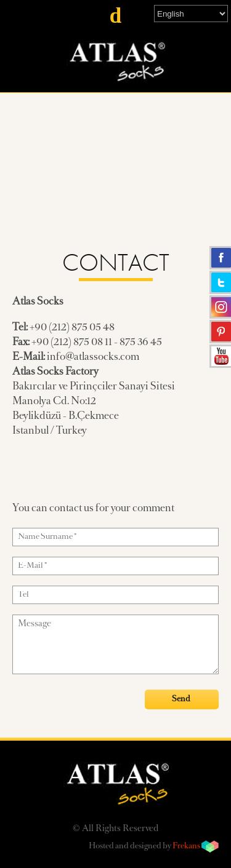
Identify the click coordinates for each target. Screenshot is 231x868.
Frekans (186, 846)
